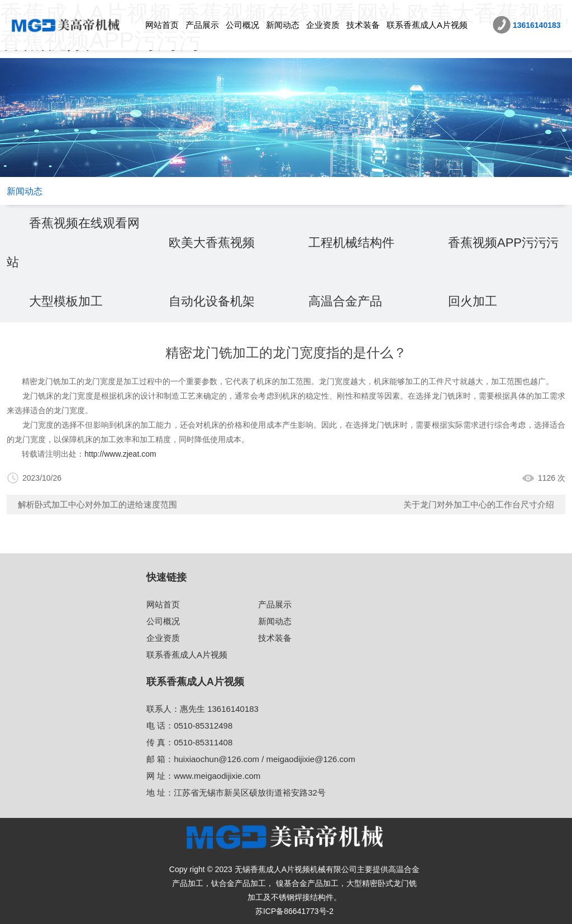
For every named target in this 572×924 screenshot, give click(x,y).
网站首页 (162, 25)
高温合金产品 (345, 301)
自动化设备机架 (212, 301)
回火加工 (473, 301)
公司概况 (242, 25)
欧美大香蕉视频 (212, 243)
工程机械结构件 (351, 243)
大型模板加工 (66, 301)
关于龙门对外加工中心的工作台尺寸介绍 (479, 504)
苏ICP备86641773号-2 (294, 911)
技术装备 (363, 25)
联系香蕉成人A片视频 (427, 25)
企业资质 (323, 25)
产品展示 (202, 25)
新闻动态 (283, 25)
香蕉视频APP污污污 (503, 243)
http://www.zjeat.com (120, 454)
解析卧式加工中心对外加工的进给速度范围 (97, 504)
